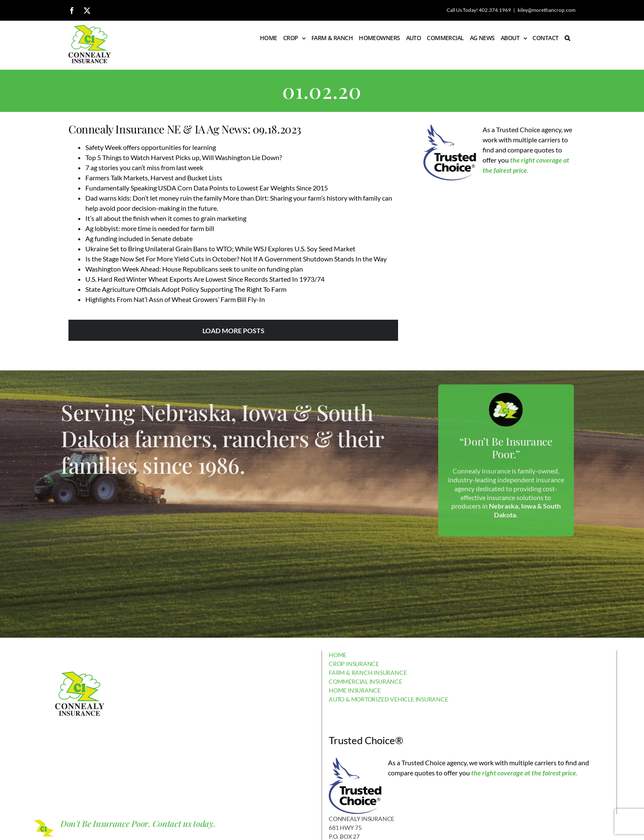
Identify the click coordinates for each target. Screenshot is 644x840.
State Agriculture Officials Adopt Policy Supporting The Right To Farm (186, 289)
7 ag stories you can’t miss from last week (144, 167)
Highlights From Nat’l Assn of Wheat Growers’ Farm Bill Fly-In (175, 299)
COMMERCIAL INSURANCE (366, 681)
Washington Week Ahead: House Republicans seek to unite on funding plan (194, 269)
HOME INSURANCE (355, 690)
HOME (338, 655)
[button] (567, 38)
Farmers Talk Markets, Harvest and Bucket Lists (154, 178)
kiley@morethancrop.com (547, 10)
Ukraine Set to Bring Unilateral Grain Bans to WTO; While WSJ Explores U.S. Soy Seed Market (220, 249)
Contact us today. (184, 823)
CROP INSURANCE (354, 664)
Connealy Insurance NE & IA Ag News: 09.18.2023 (185, 129)
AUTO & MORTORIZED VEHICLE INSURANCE (389, 699)
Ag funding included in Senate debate (139, 238)
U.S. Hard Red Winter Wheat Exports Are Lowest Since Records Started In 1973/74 (205, 279)
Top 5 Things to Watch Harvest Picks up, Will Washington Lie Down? (184, 157)
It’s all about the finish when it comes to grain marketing (166, 218)
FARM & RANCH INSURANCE (368, 673)
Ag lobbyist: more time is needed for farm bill (150, 228)
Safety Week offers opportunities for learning (151, 147)
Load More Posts (233, 330)
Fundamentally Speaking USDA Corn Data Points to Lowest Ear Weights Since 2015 (207, 188)
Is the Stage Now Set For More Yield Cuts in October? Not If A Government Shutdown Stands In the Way (236, 259)
